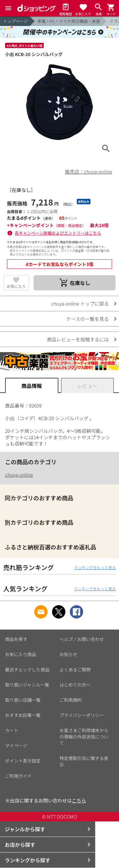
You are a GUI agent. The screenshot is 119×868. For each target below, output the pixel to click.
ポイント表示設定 (23, 761)
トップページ (16, 21)
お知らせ (69, 654)
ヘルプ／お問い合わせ (82, 639)
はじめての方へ (75, 685)
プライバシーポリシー (82, 715)
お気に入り (16, 286)
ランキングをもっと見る (95, 567)
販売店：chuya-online (89, 171)
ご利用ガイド (18, 776)
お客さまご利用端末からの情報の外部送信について (84, 737)
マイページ (16, 745)
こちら (79, 800)
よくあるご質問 (75, 669)
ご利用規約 (71, 700)
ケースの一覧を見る (88, 319)
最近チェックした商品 (27, 669)
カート (12, 730)
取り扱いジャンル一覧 (27, 685)
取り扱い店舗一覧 (23, 700)
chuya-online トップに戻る (80, 304)
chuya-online (19, 475)
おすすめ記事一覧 (23, 715)
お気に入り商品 (21, 654)
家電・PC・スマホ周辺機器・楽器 (69, 21)
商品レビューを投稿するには (78, 339)
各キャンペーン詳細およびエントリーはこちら (58, 233)
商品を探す (16, 639)
